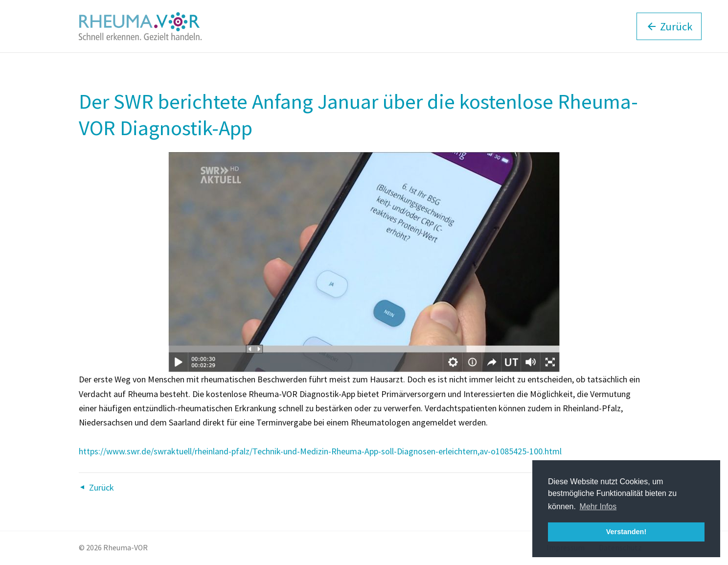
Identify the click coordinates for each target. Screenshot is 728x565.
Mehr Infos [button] (598, 506)
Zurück (102, 487)
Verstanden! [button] (626, 532)
